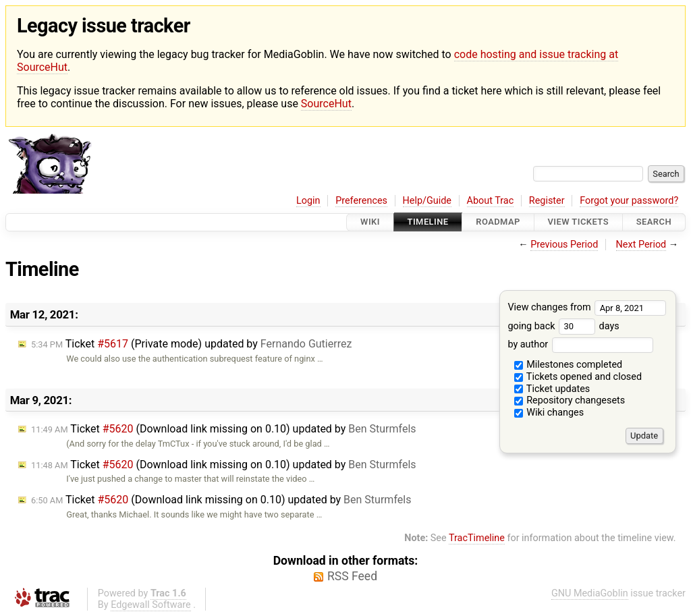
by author (580, 344)
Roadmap (498, 222)
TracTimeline (477, 538)
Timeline (428, 222)
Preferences (361, 201)
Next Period (641, 245)
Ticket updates (552, 389)
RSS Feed (352, 576)
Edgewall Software (151, 605)
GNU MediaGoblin (590, 593)
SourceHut (326, 104)
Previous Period (564, 245)
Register (547, 201)
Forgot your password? (629, 201)
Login (308, 201)
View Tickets (578, 222)
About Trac (491, 201)
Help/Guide (427, 201)
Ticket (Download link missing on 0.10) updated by (224, 429)
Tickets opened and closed (578, 377)
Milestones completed (569, 365)
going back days (563, 326)
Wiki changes (549, 413)
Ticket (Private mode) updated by (191, 344)
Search (654, 222)
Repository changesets (570, 400)
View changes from (587, 307)
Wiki (370, 222)
